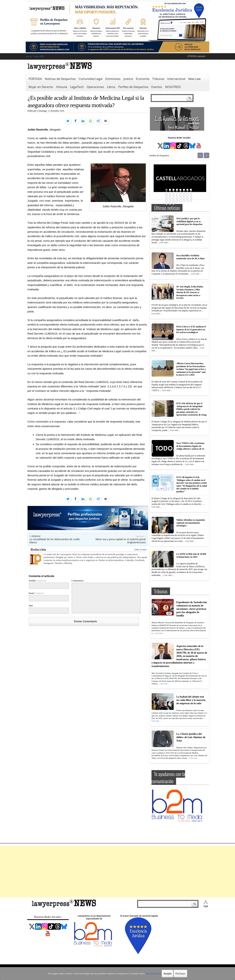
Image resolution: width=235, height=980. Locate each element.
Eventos (157, 87)
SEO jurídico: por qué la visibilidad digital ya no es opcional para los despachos (189, 221)
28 (177, 198)
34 (170, 201)
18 (170, 195)
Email (36, 593)
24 (191, 195)
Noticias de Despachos (60, 79)
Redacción (38, 549)
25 (167, 198)
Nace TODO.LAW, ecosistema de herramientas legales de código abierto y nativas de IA (190, 446)
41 (167, 204)
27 (173, 198)
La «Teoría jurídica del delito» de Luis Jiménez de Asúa (191, 735)
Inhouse (62, 87)
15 (187, 193)
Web (31, 606)
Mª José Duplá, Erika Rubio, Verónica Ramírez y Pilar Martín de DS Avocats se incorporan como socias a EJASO (190, 292)
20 (177, 195)
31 (187, 198)
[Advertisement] (117, 872)
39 (187, 201)
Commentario (78, 581)
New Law (194, 79)
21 (180, 195)
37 (180, 201)
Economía (143, 79)
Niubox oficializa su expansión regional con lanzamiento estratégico (191, 523)
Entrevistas (113, 79)
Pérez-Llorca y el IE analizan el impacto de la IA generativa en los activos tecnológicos (191, 329)
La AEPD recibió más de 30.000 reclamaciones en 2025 (191, 555)
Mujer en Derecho (41, 87)
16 (191, 193)
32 (191, 198)
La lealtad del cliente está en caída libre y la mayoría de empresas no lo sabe (191, 699)
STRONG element (196, 56)
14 (184, 193)
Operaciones (95, 87)
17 (167, 195)
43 (173, 204)
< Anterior (35, 536)
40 (191, 201)
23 (187, 195)
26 (170, 198)
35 (173, 201)
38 (184, 201)
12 (177, 193)
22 (184, 195)
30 (184, 198)
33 (167, 201)
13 (180, 193)
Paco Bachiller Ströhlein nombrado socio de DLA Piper (191, 257)
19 (173, 195)
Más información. (152, 974)
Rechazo (179, 974)
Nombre (38, 581)
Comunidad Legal (91, 79)
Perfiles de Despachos (133, 87)
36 (177, 201)
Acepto (166, 974)
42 (170, 204)
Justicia (128, 79)
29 (180, 198)
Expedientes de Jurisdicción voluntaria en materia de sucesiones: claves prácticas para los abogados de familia (192, 609)
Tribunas (158, 79)
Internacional (176, 79)
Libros (111, 87)
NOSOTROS (173, 87)
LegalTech (77, 87)
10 (170, 193)
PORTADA (35, 79)
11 (173, 193)
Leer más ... (165, 242)
